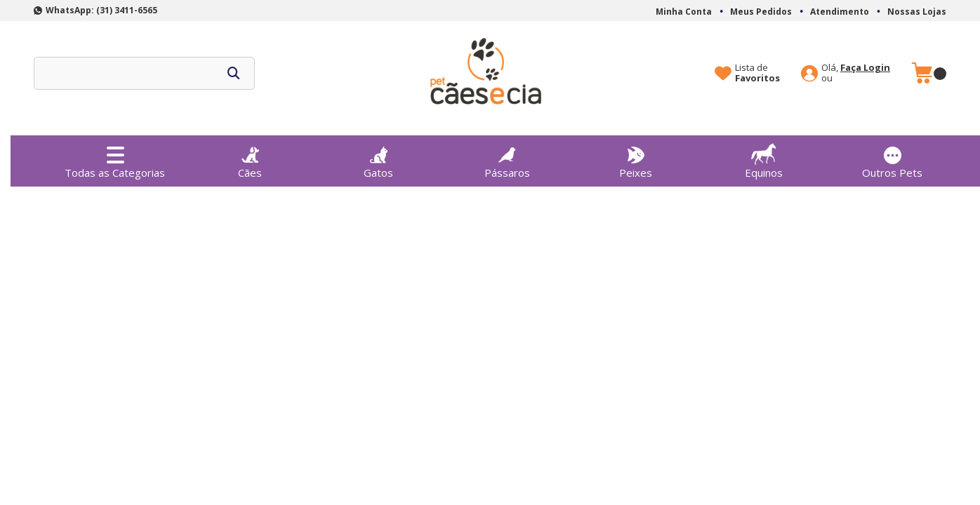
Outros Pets (892, 159)
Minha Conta (684, 12)
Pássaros (507, 159)
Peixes (635, 159)
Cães (250, 159)
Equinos (764, 157)
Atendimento (840, 12)
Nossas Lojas (917, 12)
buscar (234, 73)
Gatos (378, 159)
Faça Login (865, 67)
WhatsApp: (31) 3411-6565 (101, 10)
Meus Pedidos (761, 12)
